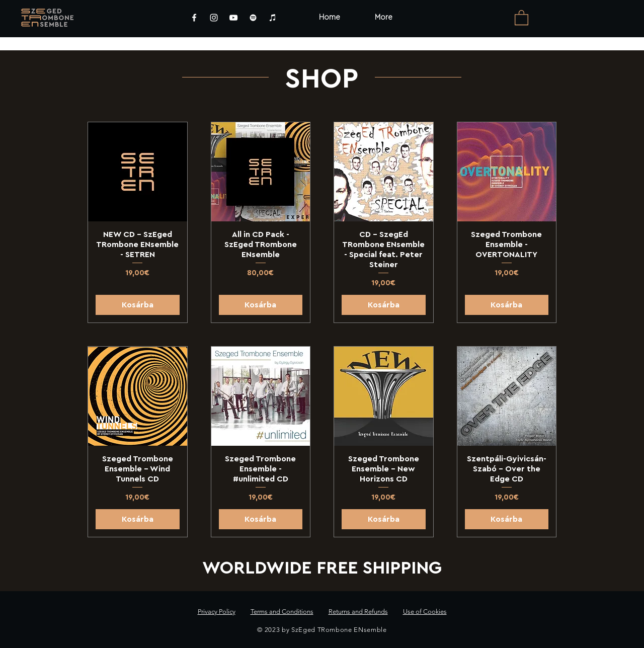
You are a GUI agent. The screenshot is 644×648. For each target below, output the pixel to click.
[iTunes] (273, 18)
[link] (521, 17)
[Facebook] (194, 18)
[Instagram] (214, 18)
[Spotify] (253, 18)
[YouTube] (233, 18)
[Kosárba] (138, 305)
